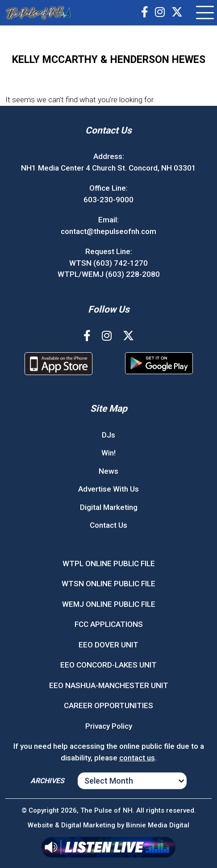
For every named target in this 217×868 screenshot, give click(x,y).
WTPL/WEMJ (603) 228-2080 (109, 274)
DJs (108, 435)
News (108, 471)
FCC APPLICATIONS (109, 624)
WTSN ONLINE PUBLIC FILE (108, 584)
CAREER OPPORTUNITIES (108, 705)
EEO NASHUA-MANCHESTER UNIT (109, 685)
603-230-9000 (108, 200)
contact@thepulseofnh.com (108, 231)
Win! (108, 453)
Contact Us (108, 525)
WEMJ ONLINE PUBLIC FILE (109, 604)
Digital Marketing (109, 507)
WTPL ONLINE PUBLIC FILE (109, 563)
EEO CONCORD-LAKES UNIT (108, 665)
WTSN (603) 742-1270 (108, 263)
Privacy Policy (109, 726)
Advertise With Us (108, 489)
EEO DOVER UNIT (108, 645)
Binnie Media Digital (158, 825)
